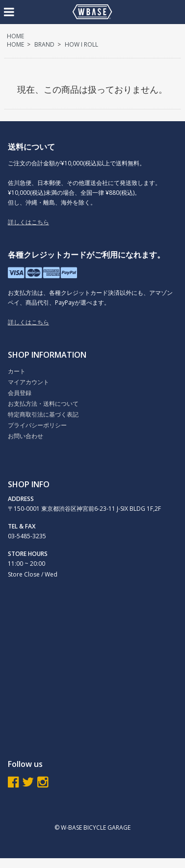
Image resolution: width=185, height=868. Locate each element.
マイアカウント (28, 382)
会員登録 (20, 393)
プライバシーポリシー (37, 425)
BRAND (44, 44)
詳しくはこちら (28, 222)
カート (17, 371)
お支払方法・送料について (43, 404)
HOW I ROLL (81, 44)
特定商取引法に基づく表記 (43, 414)
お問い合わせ (26, 436)
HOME (15, 36)
